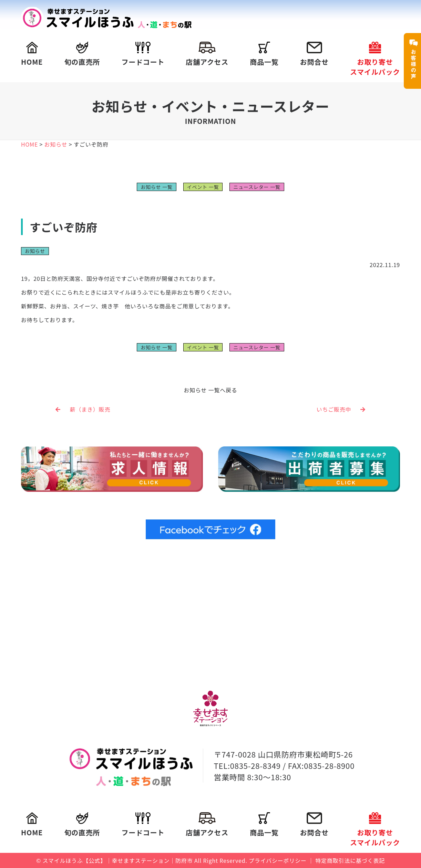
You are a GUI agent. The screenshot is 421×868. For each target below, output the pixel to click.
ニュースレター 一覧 (257, 187)
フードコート (143, 54)
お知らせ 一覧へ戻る (210, 390)
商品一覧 (264, 54)
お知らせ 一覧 (156, 187)
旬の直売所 (82, 54)
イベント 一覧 (203, 187)
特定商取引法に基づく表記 (350, 860)
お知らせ (35, 251)
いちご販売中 (341, 409)
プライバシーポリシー (278, 860)
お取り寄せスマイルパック (375, 59)
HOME (32, 54)
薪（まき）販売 (83, 409)
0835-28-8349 (255, 765)
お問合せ (314, 54)
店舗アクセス (207, 54)
